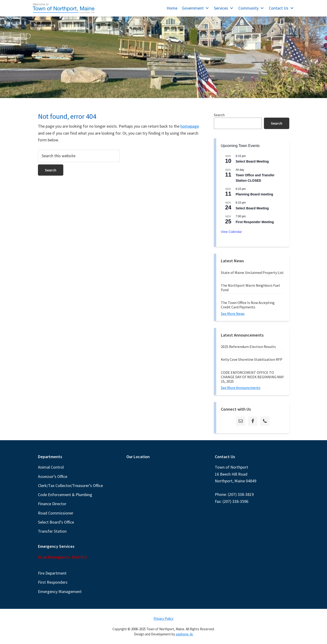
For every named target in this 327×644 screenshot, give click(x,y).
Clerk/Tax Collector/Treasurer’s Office (70, 486)
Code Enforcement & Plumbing (65, 495)
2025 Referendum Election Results (248, 347)
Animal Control (51, 467)
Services (224, 8)
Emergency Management (60, 591)
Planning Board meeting (255, 194)
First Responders (53, 582)
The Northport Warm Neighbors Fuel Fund (250, 288)
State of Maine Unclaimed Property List (252, 273)
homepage (190, 126)
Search (219, 115)
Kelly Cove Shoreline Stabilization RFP (252, 359)
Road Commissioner (56, 513)
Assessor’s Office (53, 476)
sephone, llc (184, 634)
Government (196, 8)
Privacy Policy (163, 618)
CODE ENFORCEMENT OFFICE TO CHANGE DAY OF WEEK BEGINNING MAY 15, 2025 (252, 377)
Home (172, 8)
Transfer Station (52, 531)
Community (251, 8)
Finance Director (52, 504)
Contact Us (281, 8)
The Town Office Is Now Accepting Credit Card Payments (248, 305)
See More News (233, 313)
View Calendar (231, 232)
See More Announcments (241, 388)
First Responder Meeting (255, 222)
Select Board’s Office (56, 522)
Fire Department (52, 573)
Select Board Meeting (252, 161)
